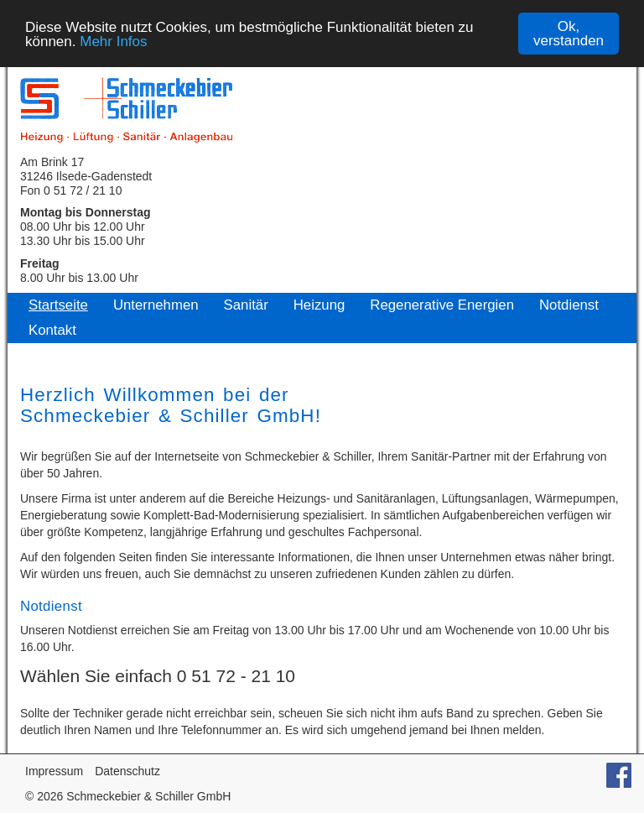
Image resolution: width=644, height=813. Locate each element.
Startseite (58, 305)
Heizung (319, 305)
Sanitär (246, 305)
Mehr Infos (113, 41)
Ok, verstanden (569, 34)
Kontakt (52, 330)
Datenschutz (127, 771)
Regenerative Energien (442, 305)
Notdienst (569, 305)
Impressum (54, 771)
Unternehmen (156, 305)
